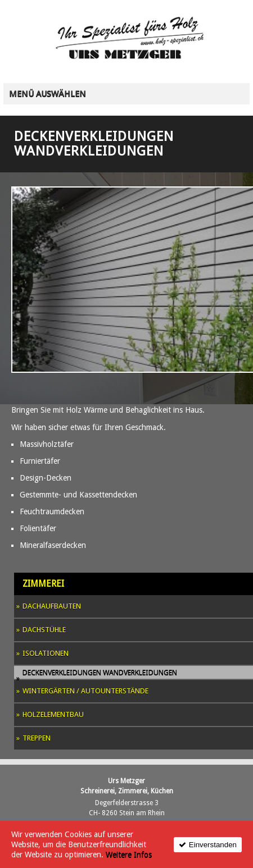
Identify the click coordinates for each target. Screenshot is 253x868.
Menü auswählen (48, 94)
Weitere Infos (129, 855)
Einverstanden (213, 845)
